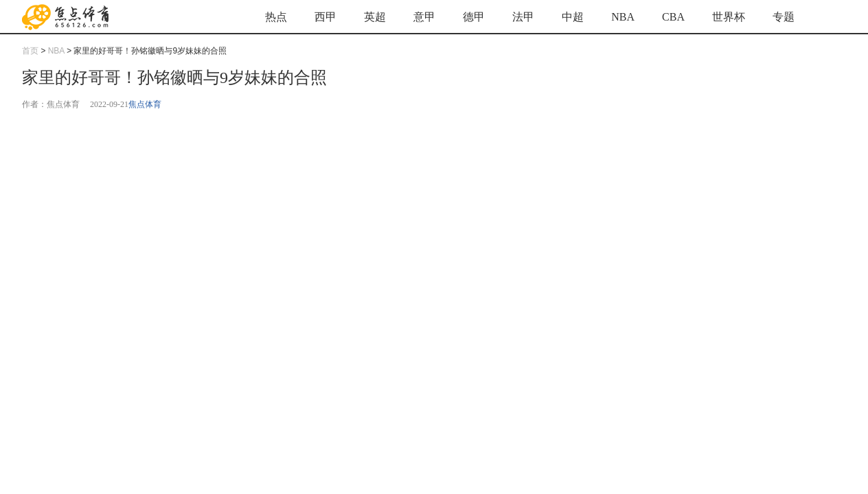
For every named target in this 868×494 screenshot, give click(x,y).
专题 (784, 17)
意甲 (424, 17)
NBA (623, 17)
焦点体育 (145, 104)
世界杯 (729, 17)
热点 (276, 17)
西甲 (325, 17)
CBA (673, 17)
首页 (30, 51)
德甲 (474, 17)
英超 (375, 17)
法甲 (523, 17)
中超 (573, 17)
